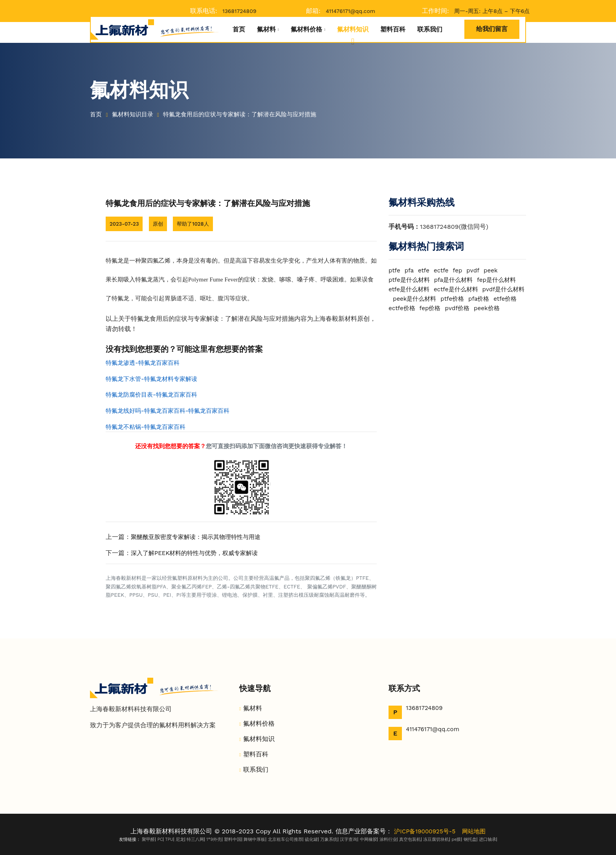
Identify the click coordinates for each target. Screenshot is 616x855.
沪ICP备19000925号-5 (424, 831)
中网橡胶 (368, 839)
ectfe (444, 270)
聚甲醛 (148, 839)
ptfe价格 (501, 299)
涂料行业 (388, 839)
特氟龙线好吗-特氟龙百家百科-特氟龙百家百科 (172, 411)
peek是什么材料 (461, 299)
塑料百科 (393, 29)
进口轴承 (488, 839)
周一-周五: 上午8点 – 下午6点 (492, 11)
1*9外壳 (214, 839)
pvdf (477, 270)
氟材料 (266, 29)
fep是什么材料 (503, 280)
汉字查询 (348, 839)
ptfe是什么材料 (411, 280)
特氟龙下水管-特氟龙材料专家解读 (154, 379)
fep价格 (488, 308)
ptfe (395, 270)
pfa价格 (400, 308)
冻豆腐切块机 (436, 839)
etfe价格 (428, 308)
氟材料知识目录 (135, 114)
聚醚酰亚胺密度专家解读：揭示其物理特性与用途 (200, 537)
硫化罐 (311, 839)
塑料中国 (233, 839)
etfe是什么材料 (410, 289)
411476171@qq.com (350, 11)
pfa (410, 270)
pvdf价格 (402, 317)
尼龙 (180, 839)
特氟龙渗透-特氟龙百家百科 (145, 363)
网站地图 (475, 831)
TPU (169, 839)
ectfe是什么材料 (460, 289)
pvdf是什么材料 (411, 299)
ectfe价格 (458, 308)
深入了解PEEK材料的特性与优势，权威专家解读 (199, 553)
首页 (239, 29)
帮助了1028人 (197, 224)
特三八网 (195, 839)
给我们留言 (492, 29)
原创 (160, 224)
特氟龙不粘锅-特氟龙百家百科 (148, 427)
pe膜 (456, 839)
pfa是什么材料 (457, 280)
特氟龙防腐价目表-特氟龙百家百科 (154, 394)
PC (160, 839)
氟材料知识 (353, 29)
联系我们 (430, 29)
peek (495, 270)
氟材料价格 (306, 29)
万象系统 (329, 839)
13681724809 (239, 11)
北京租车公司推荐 (285, 839)
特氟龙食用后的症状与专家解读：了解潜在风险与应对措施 (249, 114)
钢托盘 (470, 839)
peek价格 (433, 317)
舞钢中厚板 (254, 839)
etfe (425, 270)
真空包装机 (410, 839)
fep (461, 270)
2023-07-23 (125, 224)
